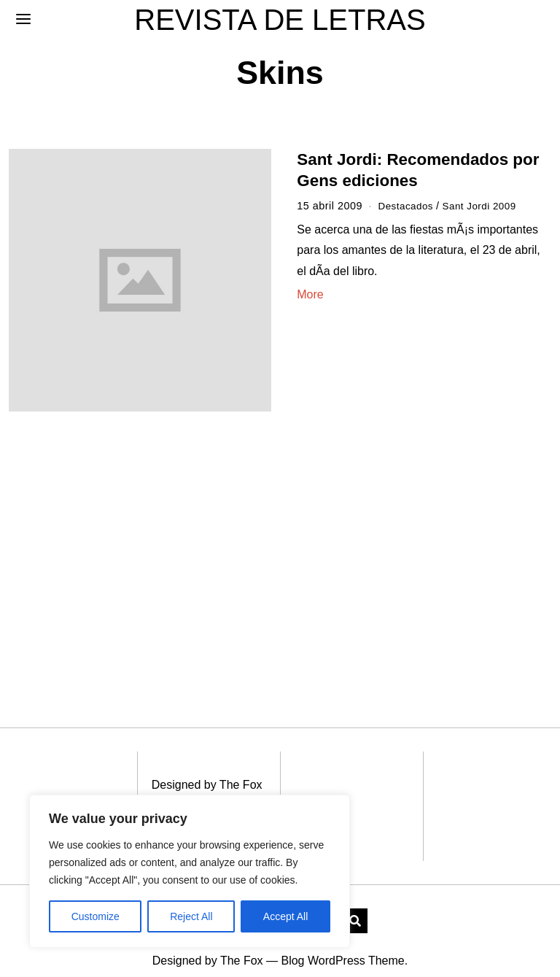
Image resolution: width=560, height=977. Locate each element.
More (310, 294)
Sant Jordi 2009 (486, 206)
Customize (96, 916)
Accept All (285, 916)
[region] (190, 871)
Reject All (191, 916)
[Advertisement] (133, 543)
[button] (355, 903)
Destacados (407, 206)
